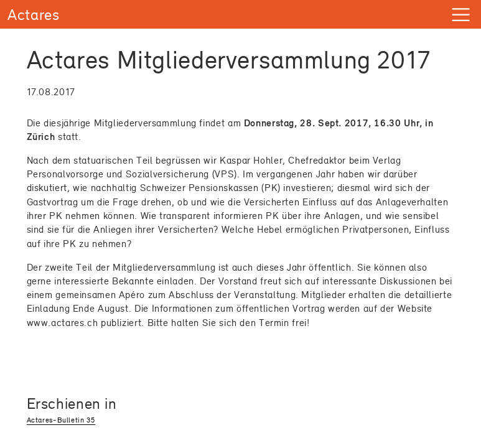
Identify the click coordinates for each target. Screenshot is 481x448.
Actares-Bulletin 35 (61, 420)
